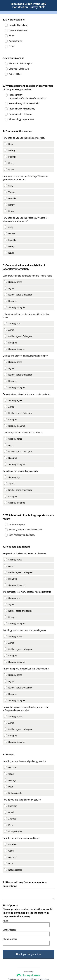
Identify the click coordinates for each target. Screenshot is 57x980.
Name (6, 897)
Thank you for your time (28, 935)
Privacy (22, 969)
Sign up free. (44, 960)
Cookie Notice (33, 969)
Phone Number (10, 915)
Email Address (9, 906)
